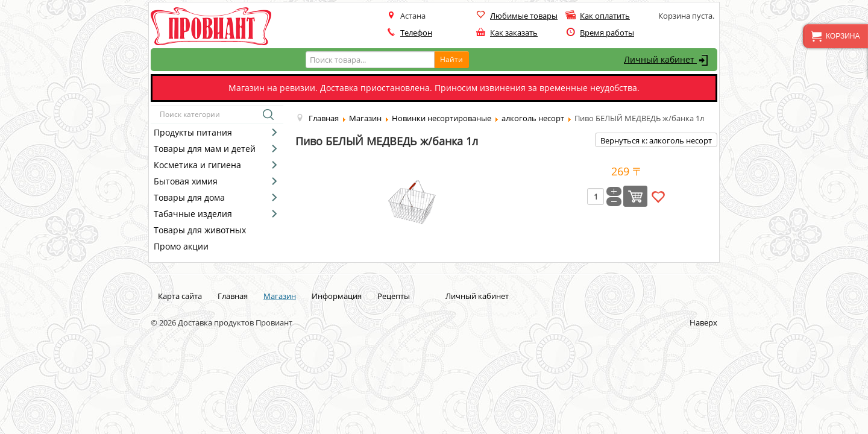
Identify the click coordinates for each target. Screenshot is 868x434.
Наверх (703, 322)
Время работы (607, 33)
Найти (451, 59)
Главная (233, 296)
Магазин (280, 296)
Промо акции (181, 246)
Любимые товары (524, 16)
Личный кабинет (668, 60)
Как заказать (514, 33)
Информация (337, 296)
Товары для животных (200, 230)
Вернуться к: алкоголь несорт (656, 140)
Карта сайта (180, 296)
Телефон (416, 33)
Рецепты (394, 296)
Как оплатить (605, 16)
